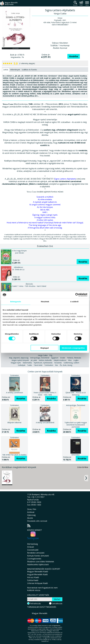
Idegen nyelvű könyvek (20, 360)
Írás (56, 365)
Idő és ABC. (45, 210)
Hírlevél (31, 547)
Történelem (49, 365)
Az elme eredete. (45, 199)
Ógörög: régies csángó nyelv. (45, 215)
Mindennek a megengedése (73, 348)
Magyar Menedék (40, 613)
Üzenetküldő (33, 550)
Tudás (30, 365)
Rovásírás (58, 363)
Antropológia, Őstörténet (40, 358)
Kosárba (74, 56)
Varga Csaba (43, 355)
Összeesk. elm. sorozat (37, 521)
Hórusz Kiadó (33, 577)
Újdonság (31, 515)
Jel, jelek (34, 360)
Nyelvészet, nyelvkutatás (43, 363)
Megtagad (45, 348)
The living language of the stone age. (45, 225)
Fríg (51, 355)
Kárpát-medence (60, 360)
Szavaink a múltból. (45, 197)
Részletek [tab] (45, 302)
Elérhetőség (33, 544)
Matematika (27, 363)
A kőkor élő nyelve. (45, 220)
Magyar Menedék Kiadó (38, 572)
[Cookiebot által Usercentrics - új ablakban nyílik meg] (77, 295)
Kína (70, 360)
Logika (76, 360)
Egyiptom (55, 358)
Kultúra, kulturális (45, 360)
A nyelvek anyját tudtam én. (45, 202)
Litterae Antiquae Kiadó (37, 583)
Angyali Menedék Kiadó (37, 574)
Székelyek (22, 365)
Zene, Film (32, 509)
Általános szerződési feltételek (41, 562)
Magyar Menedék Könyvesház (9, 5)
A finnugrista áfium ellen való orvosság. (45, 228)
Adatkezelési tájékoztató (38, 564)
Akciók (30, 518)
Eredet (63, 358)
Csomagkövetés (34, 559)
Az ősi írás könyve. (45, 207)
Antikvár (31, 512)
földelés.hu (45, 641)
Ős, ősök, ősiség (66, 365)
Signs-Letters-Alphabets (65, 179)
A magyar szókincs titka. (45, 217)
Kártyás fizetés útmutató (38, 556)
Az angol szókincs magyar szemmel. (45, 205)
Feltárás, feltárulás (74, 358)
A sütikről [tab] (74, 302)
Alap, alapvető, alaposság (19, 358)
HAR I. (45, 212)
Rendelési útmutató (36, 553)
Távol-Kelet (38, 365)
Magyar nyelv (16, 363)
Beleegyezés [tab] (16, 302)
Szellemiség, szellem (71, 363)
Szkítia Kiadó (33, 580)
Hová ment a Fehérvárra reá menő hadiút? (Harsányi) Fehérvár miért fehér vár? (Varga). (45, 223)
